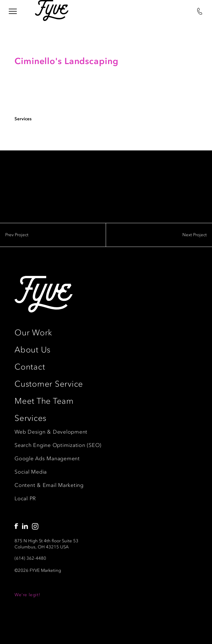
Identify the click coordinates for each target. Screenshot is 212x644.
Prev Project (17, 235)
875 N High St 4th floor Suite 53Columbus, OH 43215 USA (46, 544)
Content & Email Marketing (49, 485)
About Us (33, 350)
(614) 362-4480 (30, 558)
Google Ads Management (47, 459)
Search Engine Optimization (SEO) (58, 445)
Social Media (31, 472)
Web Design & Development (51, 432)
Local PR (25, 499)
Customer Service (49, 384)
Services (30, 418)
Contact (30, 367)
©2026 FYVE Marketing (38, 570)
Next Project (195, 235)
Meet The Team (44, 401)
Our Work (33, 333)
